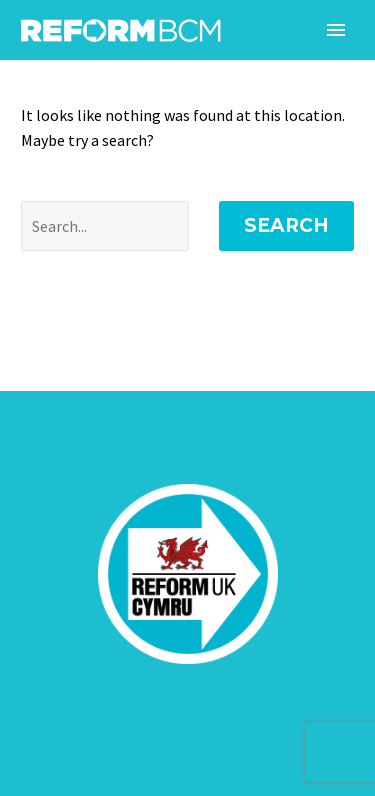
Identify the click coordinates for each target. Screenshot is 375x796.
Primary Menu (336, 30)
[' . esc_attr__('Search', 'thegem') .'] (105, 226)
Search (286, 225)
